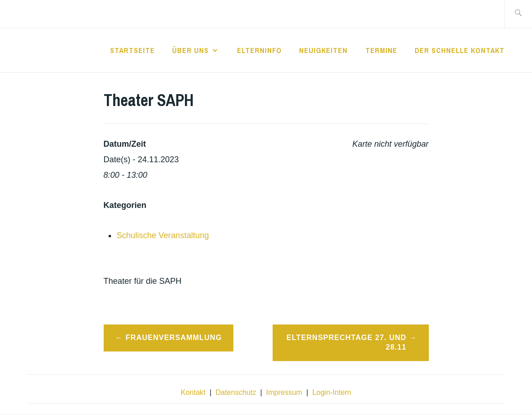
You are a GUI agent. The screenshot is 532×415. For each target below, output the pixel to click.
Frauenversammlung (174, 338)
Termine (381, 50)
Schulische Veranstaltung (163, 235)
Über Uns (190, 50)
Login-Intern (332, 392)
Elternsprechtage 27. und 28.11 (346, 342)
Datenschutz (236, 392)
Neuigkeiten (323, 50)
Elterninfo (259, 50)
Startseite (132, 50)
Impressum (284, 392)
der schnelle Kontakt (460, 50)
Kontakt (193, 392)
